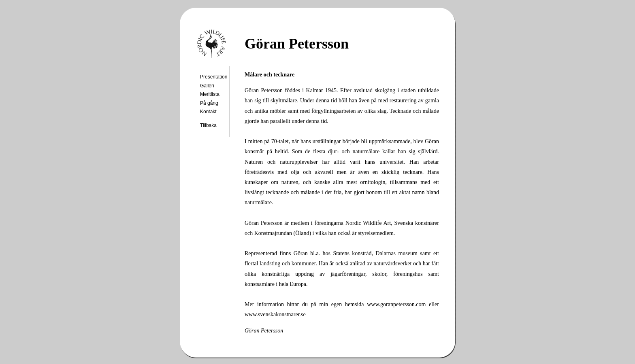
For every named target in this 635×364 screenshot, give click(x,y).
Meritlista (210, 94)
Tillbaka (208, 125)
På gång (209, 103)
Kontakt (208, 112)
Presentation (214, 77)
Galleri (207, 86)
